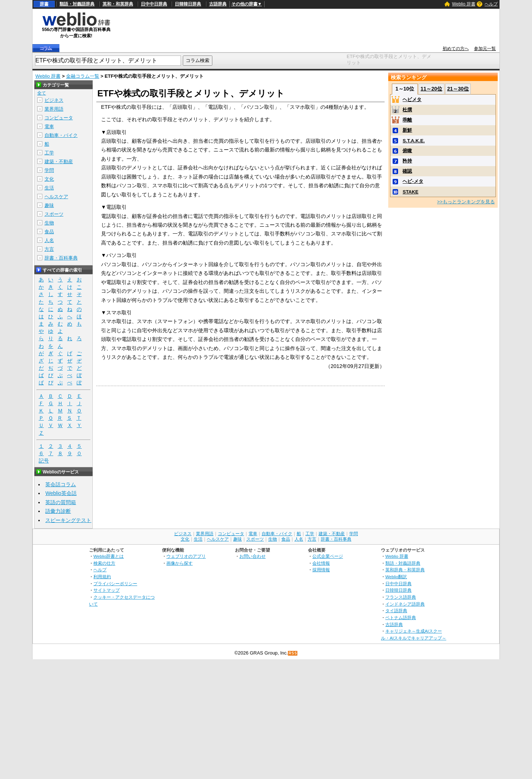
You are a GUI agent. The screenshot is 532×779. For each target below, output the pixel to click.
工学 (49, 153)
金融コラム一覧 (83, 76)
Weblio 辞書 (464, 4)
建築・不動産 (59, 162)
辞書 (44, 4)
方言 (49, 249)
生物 (49, 223)
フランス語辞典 (401, 597)
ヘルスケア (56, 197)
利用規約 (102, 577)
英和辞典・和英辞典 (405, 570)
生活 (49, 188)
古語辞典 (218, 4)
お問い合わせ (252, 556)
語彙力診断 (58, 511)
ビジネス (54, 100)
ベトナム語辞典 (401, 617)
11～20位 (431, 89)
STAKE (410, 192)
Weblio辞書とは (109, 556)
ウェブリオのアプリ (186, 556)
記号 (44, 461)
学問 (49, 170)
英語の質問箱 (61, 502)
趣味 (49, 205)
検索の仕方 (104, 563)
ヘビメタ (412, 99)
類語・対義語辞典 (77, 4)
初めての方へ (456, 49)
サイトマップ (107, 590)
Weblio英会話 (61, 493)
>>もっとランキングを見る (466, 202)
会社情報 (321, 563)
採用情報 (321, 570)
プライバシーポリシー (115, 584)
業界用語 (54, 109)
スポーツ (54, 214)
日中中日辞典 (154, 4)
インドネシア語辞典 (405, 604)
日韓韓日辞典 (188, 4)
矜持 (407, 161)
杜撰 (407, 110)
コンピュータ (59, 118)
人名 (49, 240)
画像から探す (180, 563)
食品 (49, 232)
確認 (407, 171)
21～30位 (458, 89)
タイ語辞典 (396, 611)
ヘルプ (491, 4)
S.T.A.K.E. (414, 141)
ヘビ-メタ (413, 181)
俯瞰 (407, 151)
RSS (293, 653)
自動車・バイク (61, 135)
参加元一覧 (485, 49)
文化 (49, 179)
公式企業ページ (328, 556)
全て (42, 93)
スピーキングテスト (68, 520)
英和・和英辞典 (118, 4)
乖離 (407, 120)
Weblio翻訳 (396, 577)
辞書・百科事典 (61, 258)
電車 (49, 126)
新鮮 (407, 130)
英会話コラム (61, 484)
